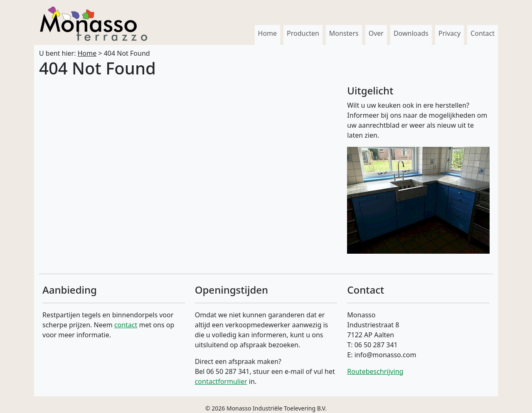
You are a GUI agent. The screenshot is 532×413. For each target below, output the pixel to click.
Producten (303, 33)
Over (376, 33)
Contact (483, 33)
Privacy (449, 33)
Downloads (411, 33)
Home (268, 33)
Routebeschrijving (375, 371)
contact (126, 325)
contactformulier (221, 381)
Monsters (344, 33)
